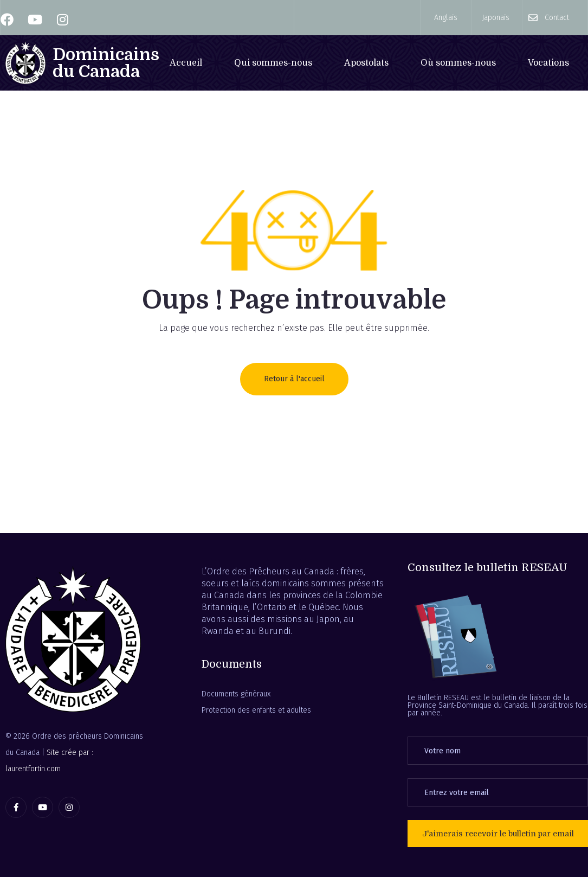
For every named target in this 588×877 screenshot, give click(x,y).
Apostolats (366, 63)
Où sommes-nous (458, 63)
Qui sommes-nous (273, 63)
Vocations (548, 63)
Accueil (186, 63)
